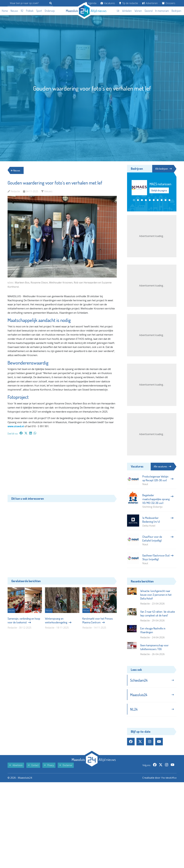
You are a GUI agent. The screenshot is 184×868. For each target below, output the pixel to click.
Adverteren (150, 3)
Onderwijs (50, 11)
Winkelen (127, 11)
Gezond (149, 11)
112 (22, 11)
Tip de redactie (129, 3)
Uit (118, 11)
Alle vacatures (162, 466)
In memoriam (162, 11)
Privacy (49, 767)
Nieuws (14, 11)
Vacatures (108, 3)
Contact (33, 767)
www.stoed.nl (16, 426)
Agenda (91, 3)
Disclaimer (66, 767)
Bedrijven (176, 11)
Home (5, 11)
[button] (134, 200)
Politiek (30, 11)
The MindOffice (168, 779)
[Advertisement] (62, 466)
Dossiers (169, 3)
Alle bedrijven (163, 169)
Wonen (138, 11)
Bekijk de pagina (159, 191)
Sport (39, 11)
